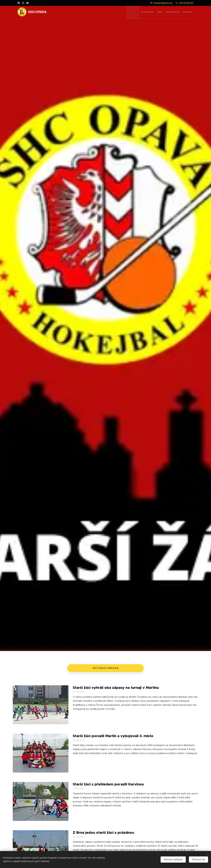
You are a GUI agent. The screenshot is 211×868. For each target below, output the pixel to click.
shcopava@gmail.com (163, 3)
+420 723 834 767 (186, 3)
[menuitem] (169, 12)
